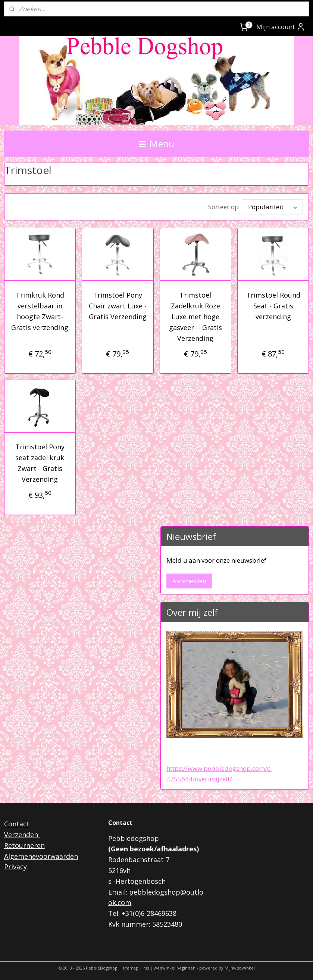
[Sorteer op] (272, 206)
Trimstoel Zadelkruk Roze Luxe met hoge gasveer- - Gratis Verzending (195, 315)
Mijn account (281, 27)
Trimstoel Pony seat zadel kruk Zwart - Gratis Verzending (40, 461)
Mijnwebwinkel (240, 966)
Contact (17, 822)
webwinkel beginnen (175, 966)
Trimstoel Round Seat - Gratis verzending (273, 304)
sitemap (130, 966)
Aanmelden (189, 579)
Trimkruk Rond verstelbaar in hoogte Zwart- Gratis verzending (40, 310)
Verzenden (22, 833)
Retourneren (24, 844)
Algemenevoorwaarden (41, 855)
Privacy (15, 865)
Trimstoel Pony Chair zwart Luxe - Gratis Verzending (118, 304)
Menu (156, 144)
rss (146, 966)
